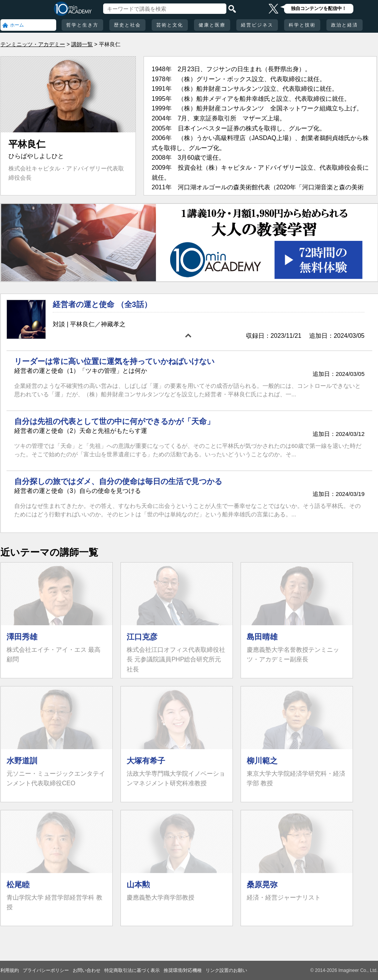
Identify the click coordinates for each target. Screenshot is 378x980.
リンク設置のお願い (226, 970)
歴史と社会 (127, 25)
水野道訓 (22, 761)
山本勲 (138, 885)
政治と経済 (345, 25)
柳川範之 (262, 761)
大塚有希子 (146, 761)
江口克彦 (142, 637)
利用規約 (10, 970)
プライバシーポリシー (46, 970)
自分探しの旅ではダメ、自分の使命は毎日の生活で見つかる (118, 481)
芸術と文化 (170, 25)
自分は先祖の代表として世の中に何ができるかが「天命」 (114, 421)
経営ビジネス (257, 25)
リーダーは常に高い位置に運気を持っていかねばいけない (114, 361)
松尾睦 (18, 885)
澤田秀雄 (22, 637)
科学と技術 (302, 25)
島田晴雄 (262, 637)
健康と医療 (212, 25)
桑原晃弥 (262, 885)
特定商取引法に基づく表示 (132, 970)
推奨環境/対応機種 (183, 970)
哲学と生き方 (82, 25)
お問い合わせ (87, 970)
